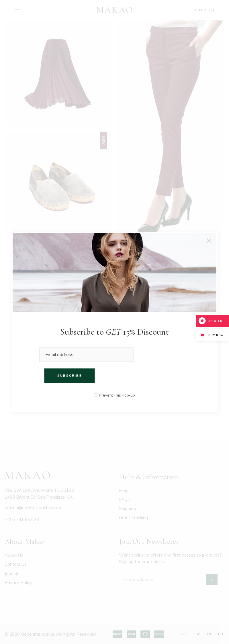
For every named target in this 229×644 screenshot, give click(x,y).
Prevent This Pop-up (117, 395)
